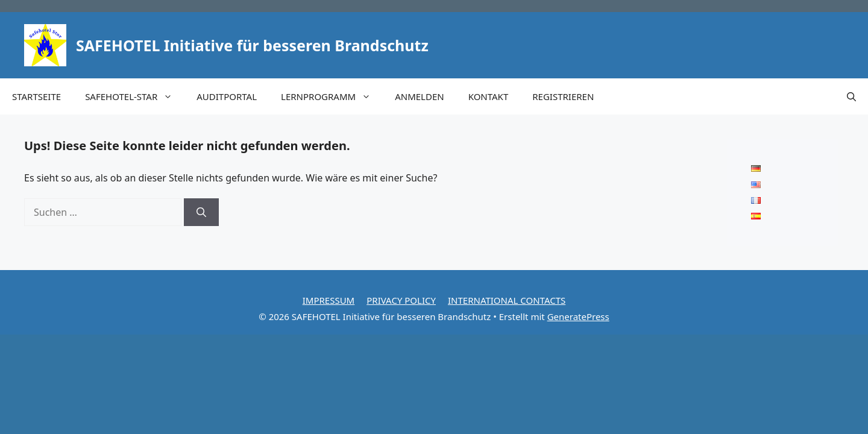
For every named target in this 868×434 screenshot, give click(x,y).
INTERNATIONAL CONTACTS (507, 300)
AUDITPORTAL (227, 96)
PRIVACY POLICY (401, 300)
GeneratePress (578, 316)
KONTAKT (489, 96)
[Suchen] (201, 212)
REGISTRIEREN (563, 96)
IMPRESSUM (329, 300)
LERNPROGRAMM (332, 96)
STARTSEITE (36, 96)
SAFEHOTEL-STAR (135, 96)
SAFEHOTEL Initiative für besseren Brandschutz (252, 45)
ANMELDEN (419, 96)
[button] (851, 96)
